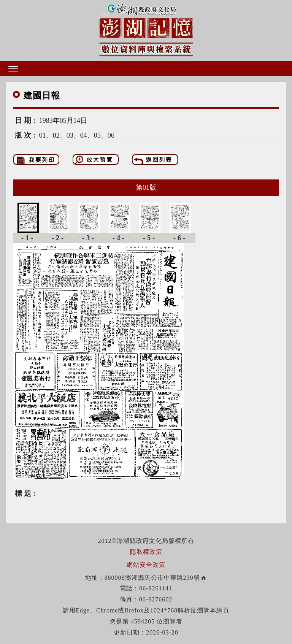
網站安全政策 (146, 565)
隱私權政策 (146, 552)
